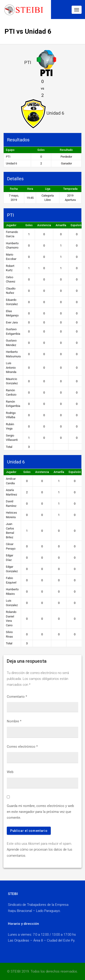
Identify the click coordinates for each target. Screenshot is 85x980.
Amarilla (61, 225)
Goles (29, 225)
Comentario (17, 697)
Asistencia (44, 225)
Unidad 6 (11, 163)
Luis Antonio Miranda (11, 368)
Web (10, 772)
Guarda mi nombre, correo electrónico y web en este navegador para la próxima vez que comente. (40, 812)
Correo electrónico (22, 747)
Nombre (14, 721)
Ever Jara (12, 322)
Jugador (11, 225)
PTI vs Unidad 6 (28, 31)
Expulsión (75, 472)
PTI (8, 157)
